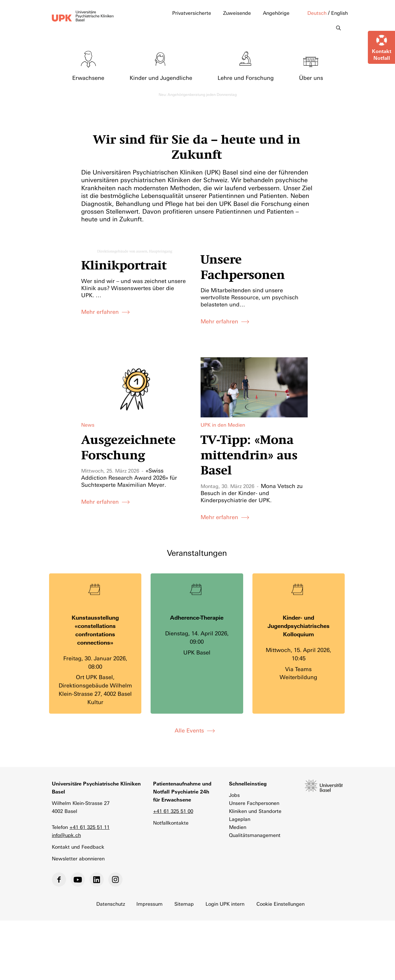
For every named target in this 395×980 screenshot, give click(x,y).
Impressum (150, 903)
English (339, 13)
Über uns (311, 77)
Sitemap (184, 903)
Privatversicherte (192, 13)
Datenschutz (111, 903)
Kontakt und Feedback (78, 846)
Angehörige (276, 13)
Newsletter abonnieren (78, 858)
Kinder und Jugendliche (161, 77)
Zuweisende (237, 13)
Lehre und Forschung (246, 77)
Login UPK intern (225, 903)
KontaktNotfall (382, 55)
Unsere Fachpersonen (254, 803)
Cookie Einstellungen (281, 903)
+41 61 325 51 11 (89, 827)
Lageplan (240, 819)
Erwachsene (88, 77)
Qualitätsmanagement (255, 835)
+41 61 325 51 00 (173, 811)
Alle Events (189, 730)
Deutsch (317, 13)
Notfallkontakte (171, 822)
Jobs (234, 795)
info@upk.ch (66, 835)
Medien (238, 827)
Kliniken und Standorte (255, 811)
